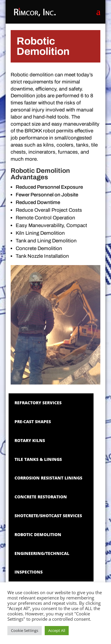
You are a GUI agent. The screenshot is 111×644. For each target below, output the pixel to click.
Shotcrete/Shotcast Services (48, 516)
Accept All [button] (57, 630)
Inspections (29, 572)
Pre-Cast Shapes (33, 422)
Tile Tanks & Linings (38, 459)
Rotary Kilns (30, 440)
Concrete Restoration (41, 497)
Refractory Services (38, 403)
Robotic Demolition (38, 534)
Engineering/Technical (42, 553)
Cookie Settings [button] (25, 630)
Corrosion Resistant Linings (48, 478)
